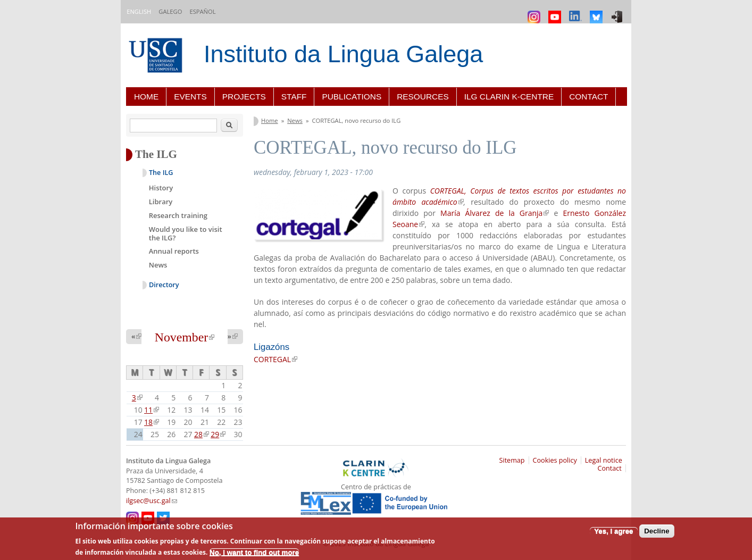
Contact (588, 97)
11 (152, 410)
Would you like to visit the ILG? (186, 233)
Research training (178, 215)
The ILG (161, 173)
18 (152, 422)
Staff (294, 97)
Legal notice (604, 460)
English (139, 11)
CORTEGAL (275, 359)
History (161, 188)
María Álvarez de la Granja (495, 213)
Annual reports (174, 251)
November (185, 337)
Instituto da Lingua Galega (343, 54)
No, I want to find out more (254, 552)
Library (161, 202)
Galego (170, 11)
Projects (244, 97)
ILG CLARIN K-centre (509, 97)
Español (202, 11)
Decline (657, 531)
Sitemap (512, 460)
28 (202, 434)
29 (218, 434)
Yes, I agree (613, 531)
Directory (164, 285)
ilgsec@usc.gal (152, 501)
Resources (423, 97)
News (295, 120)
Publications (352, 97)
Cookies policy (555, 460)
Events (190, 97)
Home (146, 97)
